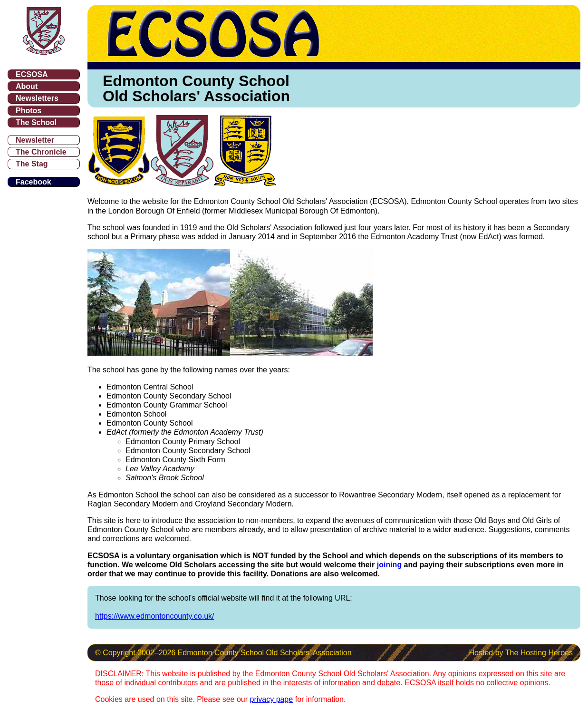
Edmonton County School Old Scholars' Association (265, 653)
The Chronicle (41, 152)
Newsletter (35, 140)
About (27, 86)
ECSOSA (32, 74)
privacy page (272, 699)
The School (36, 122)
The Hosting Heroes (539, 653)
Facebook (34, 182)
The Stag (32, 164)
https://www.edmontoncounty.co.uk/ (155, 616)
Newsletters (37, 98)
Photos (29, 111)
